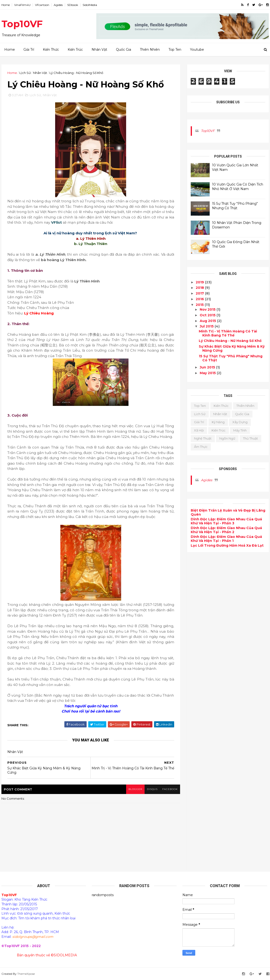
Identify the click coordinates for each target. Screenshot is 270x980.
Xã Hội (199, 430)
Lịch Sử (25, 73)
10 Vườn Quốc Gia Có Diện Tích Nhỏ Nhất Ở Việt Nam (238, 187)
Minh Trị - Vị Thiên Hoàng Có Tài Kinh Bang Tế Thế (228, 333)
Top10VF (22, 24)
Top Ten (175, 50)
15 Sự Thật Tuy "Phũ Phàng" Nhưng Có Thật (235, 206)
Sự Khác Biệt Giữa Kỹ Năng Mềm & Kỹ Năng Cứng (232, 348)
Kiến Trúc (75, 50)
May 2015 (208, 373)
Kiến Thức (51, 50)
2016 (200, 299)
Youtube (197, 50)
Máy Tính (240, 430)
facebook (170, 789)
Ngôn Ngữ (227, 438)
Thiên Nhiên (150, 50)
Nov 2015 (208, 309)
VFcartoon (42, 5)
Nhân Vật (99, 50)
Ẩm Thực (201, 447)
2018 (200, 288)
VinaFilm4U (22, 5)
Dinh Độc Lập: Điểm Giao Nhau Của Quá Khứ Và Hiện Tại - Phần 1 (226, 539)
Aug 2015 (208, 321)
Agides (58, 5)
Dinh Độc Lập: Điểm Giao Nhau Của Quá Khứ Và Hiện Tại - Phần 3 (226, 521)
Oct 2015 (208, 315)
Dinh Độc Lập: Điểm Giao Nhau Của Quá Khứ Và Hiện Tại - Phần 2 (226, 530)
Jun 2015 (208, 367)
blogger (135, 789)
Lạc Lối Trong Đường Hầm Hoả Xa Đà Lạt (227, 545)
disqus (152, 789)
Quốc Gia (124, 50)
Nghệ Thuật (203, 438)
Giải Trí (29, 50)
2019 (200, 282)
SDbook (73, 5)
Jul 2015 (207, 326)
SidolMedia (90, 5)
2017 (200, 293)
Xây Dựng (240, 422)
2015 (200, 305)
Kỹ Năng (218, 422)
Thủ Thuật (250, 438)
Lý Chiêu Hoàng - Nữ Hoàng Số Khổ (230, 341)
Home (6, 5)
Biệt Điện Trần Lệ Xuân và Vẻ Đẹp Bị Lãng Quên (228, 512)
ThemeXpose (26, 974)
